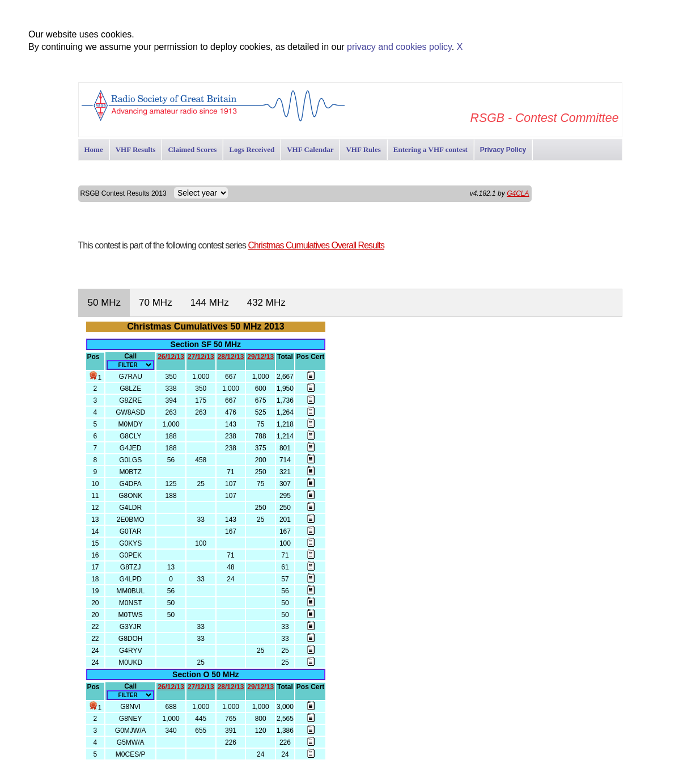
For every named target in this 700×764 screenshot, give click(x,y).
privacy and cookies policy (399, 47)
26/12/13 (171, 357)
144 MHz (210, 303)
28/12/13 (231, 357)
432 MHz (266, 303)
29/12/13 (260, 357)
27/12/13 (201, 357)
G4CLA (518, 193)
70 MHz (156, 303)
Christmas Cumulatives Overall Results (316, 245)
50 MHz (105, 303)
